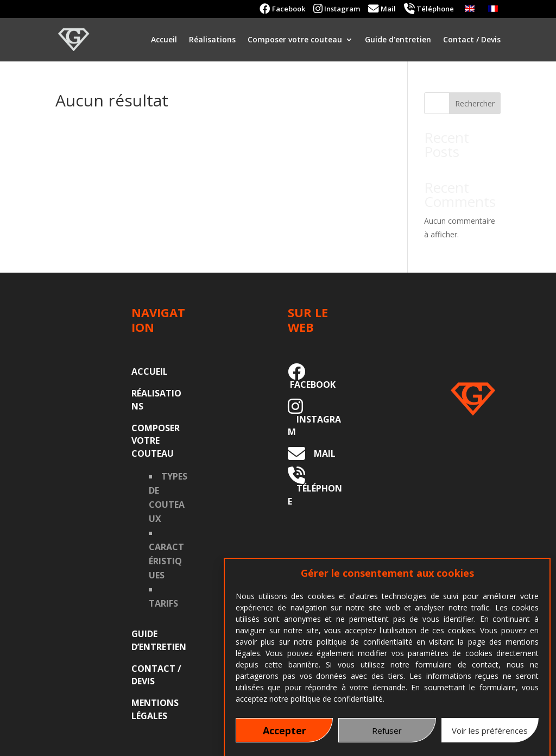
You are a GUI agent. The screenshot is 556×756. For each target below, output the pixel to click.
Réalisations (212, 40)
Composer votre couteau (295, 40)
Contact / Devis (472, 40)
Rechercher (475, 103)
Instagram (337, 10)
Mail (382, 10)
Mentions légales (155, 709)
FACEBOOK (312, 378)
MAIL (320, 453)
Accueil (164, 40)
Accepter (285, 738)
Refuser (387, 738)
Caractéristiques (166, 561)
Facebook (282, 10)
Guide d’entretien (398, 40)
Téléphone (429, 10)
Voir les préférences (490, 738)
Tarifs (163, 603)
